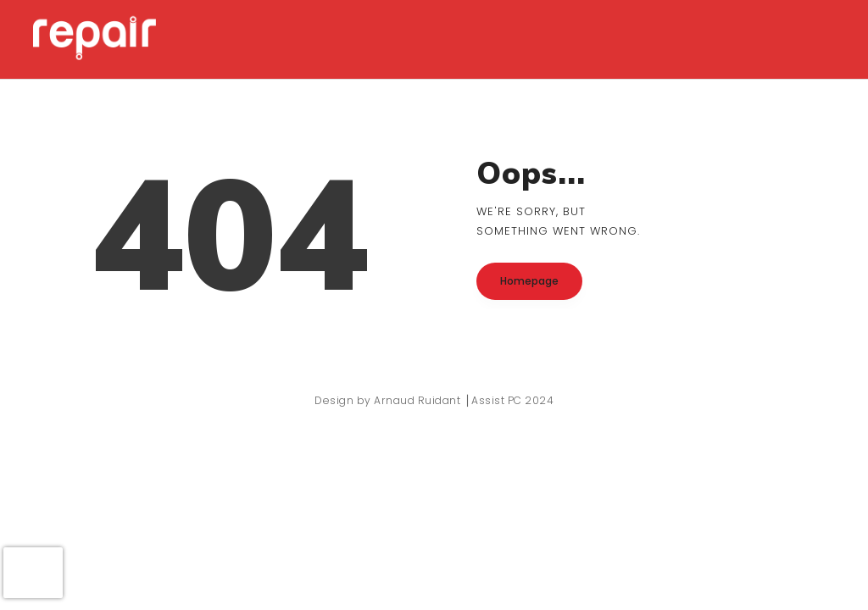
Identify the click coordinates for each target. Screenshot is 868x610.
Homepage (529, 281)
